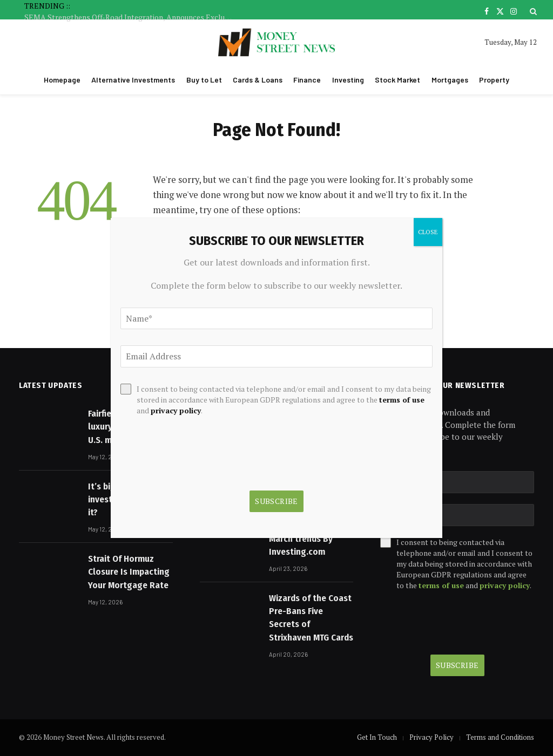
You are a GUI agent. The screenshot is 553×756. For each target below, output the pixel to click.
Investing (348, 80)
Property (494, 80)
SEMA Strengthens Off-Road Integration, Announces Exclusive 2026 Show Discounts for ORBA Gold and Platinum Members (132, 17)
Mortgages (450, 80)
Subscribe (457, 665)
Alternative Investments (133, 80)
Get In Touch (377, 737)
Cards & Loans (258, 80)
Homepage (62, 80)
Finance (307, 80)
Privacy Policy (431, 737)
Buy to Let (204, 80)
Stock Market (397, 80)
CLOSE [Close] (428, 232)
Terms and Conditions (500, 737)
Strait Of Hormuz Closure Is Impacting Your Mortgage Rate (129, 572)
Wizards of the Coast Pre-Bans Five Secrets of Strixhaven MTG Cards (311, 618)
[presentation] (457, 623)
